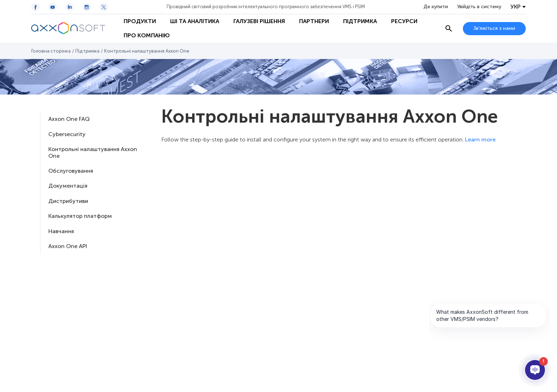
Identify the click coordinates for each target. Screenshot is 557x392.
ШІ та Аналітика (195, 21)
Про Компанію (147, 35)
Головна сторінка (51, 51)
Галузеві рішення (259, 21)
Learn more (480, 139)
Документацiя (68, 186)
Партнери (314, 21)
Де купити (436, 7)
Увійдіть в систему (479, 7)
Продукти (140, 21)
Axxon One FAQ (69, 119)
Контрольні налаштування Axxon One (93, 152)
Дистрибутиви (68, 201)
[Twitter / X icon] (104, 7)
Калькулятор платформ (80, 216)
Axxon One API (68, 246)
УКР (515, 7)
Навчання (61, 231)
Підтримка (360, 21)
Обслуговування (71, 171)
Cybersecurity (67, 134)
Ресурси (404, 21)
